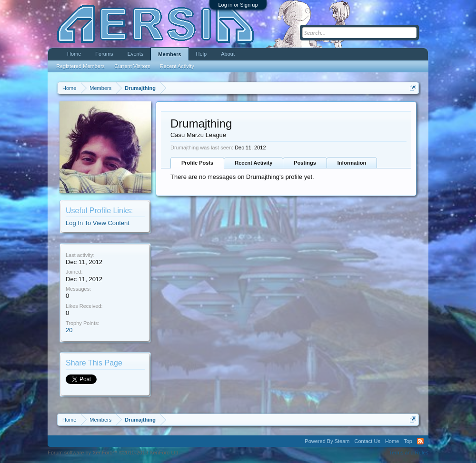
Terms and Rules (409, 453)
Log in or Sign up (238, 5)
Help (202, 54)
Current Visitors (132, 66)
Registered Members (80, 66)
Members (169, 54)
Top (408, 441)
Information (352, 163)
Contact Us (367, 441)
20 (69, 330)
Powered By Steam (327, 441)
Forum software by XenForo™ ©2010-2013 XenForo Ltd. (114, 453)
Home (74, 54)
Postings (305, 163)
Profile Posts (197, 163)
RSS (420, 441)
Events (136, 54)
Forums (104, 54)
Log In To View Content (98, 223)
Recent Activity (253, 163)
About (228, 54)
